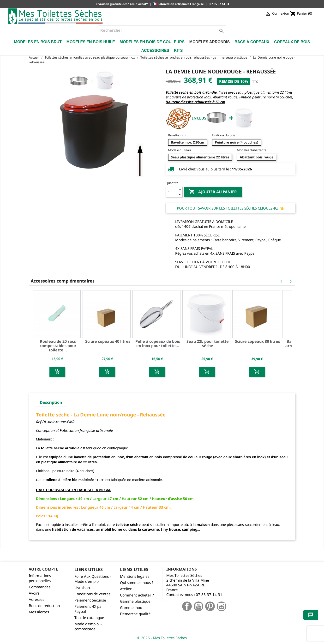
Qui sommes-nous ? (137, 583)
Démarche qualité (135, 614)
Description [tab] (51, 402)
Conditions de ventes (92, 594)
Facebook (187, 606)
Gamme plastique (135, 601)
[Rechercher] (162, 30)
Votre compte (43, 569)
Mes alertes (39, 612)
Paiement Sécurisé (90, 600)
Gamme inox (131, 608)
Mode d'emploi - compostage (88, 626)
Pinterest (210, 606)
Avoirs (34, 593)
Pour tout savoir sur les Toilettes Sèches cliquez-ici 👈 (230, 208)
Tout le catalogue (89, 618)
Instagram (222, 606)
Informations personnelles (40, 578)
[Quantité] (171, 192)
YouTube (198, 606)
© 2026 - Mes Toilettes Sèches (162, 638)
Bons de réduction (44, 606)
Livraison (82, 588)
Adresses (36, 599)
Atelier (126, 589)
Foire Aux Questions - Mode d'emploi (93, 579)
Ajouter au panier (213, 192)
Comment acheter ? (137, 595)
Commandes (40, 587)
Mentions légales (135, 576)
